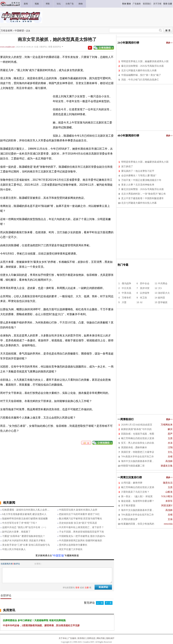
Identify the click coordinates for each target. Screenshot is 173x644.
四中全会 (145, 283)
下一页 (109, 603)
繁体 (129, 4)
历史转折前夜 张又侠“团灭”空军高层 (78, 523)
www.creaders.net (7, 47)
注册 (170, 4)
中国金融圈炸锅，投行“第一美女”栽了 (141, 75)
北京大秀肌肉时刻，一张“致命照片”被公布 (143, 194)
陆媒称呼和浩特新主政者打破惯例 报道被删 (25, 519)
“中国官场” (58, 556)
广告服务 (72, 638)
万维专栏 (126, 298)
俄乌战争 (126, 283)
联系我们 (82, 638)
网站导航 (101, 638)
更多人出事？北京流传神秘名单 (138, 185)
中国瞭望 (19, 31)
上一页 (100, 603)
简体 (124, 4)
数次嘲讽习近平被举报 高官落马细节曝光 (81, 519)
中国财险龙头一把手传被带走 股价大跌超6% (82, 536)
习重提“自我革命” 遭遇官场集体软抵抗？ (24, 536)
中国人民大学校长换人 (14, 549)
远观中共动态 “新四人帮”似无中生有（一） (25, 527)
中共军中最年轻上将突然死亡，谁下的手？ (81, 527)
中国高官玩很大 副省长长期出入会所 (78, 510)
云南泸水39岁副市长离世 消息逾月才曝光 (24, 541)
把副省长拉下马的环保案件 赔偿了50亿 (79, 514)
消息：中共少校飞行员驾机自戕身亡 (140, 80)
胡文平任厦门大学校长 (71, 549)
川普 (124, 302)
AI (141, 302)
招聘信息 (91, 638)
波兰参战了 (127, 166)
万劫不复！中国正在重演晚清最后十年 (141, 180)
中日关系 (126, 288)
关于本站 (63, 638)
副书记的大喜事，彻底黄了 (16, 532)
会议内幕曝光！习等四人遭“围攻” (139, 176)
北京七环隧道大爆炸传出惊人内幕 (139, 71)
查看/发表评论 (55, 47)
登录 (165, 4)
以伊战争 (145, 293)
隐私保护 (110, 638)
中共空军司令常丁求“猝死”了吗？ (20, 523)
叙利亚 (162, 298)
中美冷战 (126, 293)
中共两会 (163, 283)
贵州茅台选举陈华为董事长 (73, 545)
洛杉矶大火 (164, 293)
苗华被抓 (163, 302)
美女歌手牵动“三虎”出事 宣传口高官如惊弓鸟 (26, 545)
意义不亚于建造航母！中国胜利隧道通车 (142, 198)
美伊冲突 (145, 288)
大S (160, 288)
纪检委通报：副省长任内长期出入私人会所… (26, 510)
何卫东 (143, 298)
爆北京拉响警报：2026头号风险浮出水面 (142, 66)
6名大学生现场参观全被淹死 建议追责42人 (24, 514)
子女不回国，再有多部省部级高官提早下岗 (81, 532)
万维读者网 (6, 31)
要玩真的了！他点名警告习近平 (138, 171)
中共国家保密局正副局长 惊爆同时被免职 (81, 541)
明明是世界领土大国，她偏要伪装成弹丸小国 (145, 61)
